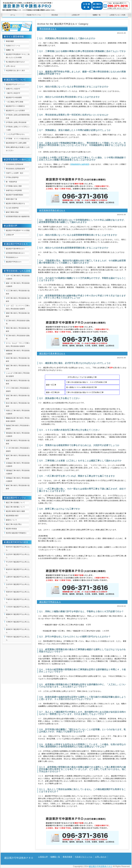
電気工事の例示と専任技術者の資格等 (18, 330)
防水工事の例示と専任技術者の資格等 (18, 405)
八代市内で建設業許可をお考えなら (18, 608)
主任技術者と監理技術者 (15, 164)
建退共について (11, 520)
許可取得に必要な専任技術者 (16, 122)
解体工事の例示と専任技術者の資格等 (18, 487)
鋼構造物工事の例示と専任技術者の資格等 (18, 352)
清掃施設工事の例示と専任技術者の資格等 (18, 480)
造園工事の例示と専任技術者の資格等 (18, 442)
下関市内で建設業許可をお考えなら (18, 638)
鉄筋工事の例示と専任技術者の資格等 (18, 360)
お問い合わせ (11, 66)
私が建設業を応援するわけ (15, 62)
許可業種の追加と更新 (14, 186)
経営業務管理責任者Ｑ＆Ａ (52, 210)
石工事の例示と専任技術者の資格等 (18, 322)
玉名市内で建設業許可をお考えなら (18, 586)
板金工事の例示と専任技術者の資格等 (18, 382)
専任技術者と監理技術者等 (15, 169)
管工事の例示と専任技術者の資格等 (18, 337)
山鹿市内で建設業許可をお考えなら (18, 578)
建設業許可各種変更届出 (15, 195)
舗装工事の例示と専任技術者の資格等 (18, 367)
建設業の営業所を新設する (15, 203)
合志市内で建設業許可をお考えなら (18, 556)
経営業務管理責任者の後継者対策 (18, 217)
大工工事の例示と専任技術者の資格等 (18, 292)
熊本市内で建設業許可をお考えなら (18, 548)
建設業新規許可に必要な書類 (16, 143)
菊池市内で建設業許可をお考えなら (18, 571)
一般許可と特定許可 (13, 93)
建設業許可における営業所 (15, 111)
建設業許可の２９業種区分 (15, 106)
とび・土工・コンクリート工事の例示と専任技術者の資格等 (18, 307)
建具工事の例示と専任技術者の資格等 (18, 457)
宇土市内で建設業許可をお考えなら (18, 563)
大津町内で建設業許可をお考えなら (18, 623)
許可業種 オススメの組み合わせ (18, 139)
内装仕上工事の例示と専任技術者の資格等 (18, 412)
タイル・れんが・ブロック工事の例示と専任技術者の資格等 (18, 345)
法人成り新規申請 (12, 208)
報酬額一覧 (97, 15)
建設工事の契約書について (15, 507)
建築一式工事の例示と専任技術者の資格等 (18, 285)
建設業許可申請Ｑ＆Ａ (50, 602)
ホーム (13, 15)
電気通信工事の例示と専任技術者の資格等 (18, 435)
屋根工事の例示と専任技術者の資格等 (18, 315)
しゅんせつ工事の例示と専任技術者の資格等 (18, 375)
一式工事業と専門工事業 (15, 102)
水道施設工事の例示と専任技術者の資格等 (18, 465)
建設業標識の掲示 (12, 516)
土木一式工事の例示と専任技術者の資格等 (18, 277)
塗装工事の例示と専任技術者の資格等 (18, 397)
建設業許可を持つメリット (15, 84)
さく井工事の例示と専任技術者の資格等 (18, 450)
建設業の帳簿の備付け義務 (15, 511)
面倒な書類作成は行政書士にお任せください (18, 149)
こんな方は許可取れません (15, 134)
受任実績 (55, 15)
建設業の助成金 (11, 529)
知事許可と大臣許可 (13, 89)
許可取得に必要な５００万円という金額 (18, 128)
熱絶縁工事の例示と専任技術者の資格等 (18, 427)
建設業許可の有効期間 (14, 97)
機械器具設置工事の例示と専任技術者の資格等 (18, 420)
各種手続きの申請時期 (14, 190)
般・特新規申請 (11, 182)
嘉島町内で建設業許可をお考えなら (18, 631)
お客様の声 (76, 15)
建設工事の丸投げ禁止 (14, 524)
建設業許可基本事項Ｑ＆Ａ (52, 354)
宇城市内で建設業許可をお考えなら (18, 601)
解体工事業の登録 (12, 212)
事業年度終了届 (11, 199)
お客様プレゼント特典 (117, 15)
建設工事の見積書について (15, 503)
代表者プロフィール (34, 15)
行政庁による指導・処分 (15, 173)
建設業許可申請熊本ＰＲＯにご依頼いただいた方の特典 (18, 56)
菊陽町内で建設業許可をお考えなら (18, 616)
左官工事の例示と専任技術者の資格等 (18, 300)
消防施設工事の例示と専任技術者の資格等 (18, 472)
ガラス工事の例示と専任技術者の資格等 (18, 390)
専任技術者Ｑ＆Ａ (48, 29)
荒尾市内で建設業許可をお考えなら (18, 593)
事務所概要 (10, 41)
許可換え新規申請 (12, 177)
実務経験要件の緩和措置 (80, 164)
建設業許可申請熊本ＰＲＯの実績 (18, 230)
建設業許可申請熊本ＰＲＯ (36, 7)
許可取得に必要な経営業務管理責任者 (18, 116)
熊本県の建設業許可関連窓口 (16, 533)
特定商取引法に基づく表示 (15, 71)
